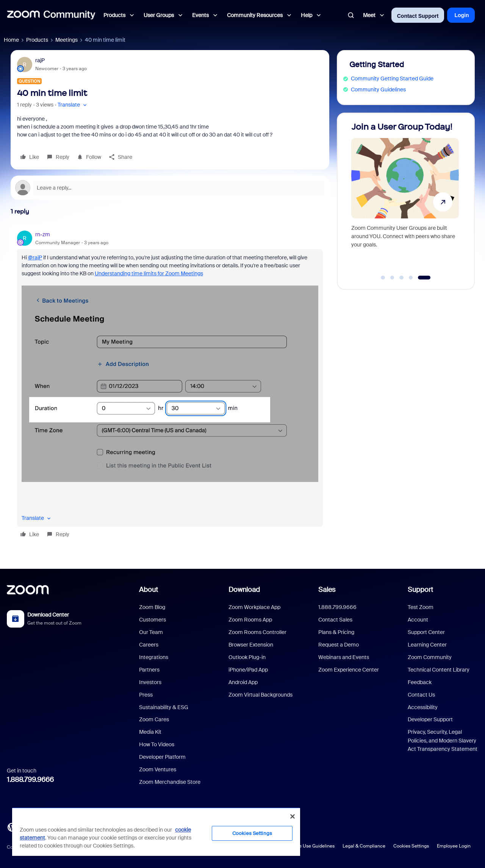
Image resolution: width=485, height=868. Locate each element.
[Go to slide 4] (411, 278)
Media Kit (150, 732)
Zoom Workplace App (254, 607)
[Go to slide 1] (383, 278)
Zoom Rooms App (250, 620)
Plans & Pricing (336, 632)
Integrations (154, 657)
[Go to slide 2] (392, 278)
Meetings (66, 40)
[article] (170, 386)
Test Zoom (421, 607)
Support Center (426, 632)
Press (146, 695)
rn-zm (43, 234)
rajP (40, 60)
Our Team (151, 632)
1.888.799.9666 (30, 780)
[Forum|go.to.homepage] (51, 15)
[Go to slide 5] (424, 278)
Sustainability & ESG (164, 707)
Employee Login (454, 846)
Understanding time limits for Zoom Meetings (149, 273)
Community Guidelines (378, 89)
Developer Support (430, 719)
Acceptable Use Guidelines (306, 846)
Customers (153, 620)
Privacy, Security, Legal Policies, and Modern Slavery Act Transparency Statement (443, 740)
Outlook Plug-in (247, 657)
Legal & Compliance (364, 846)
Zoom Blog (152, 607)
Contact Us (421, 695)
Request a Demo (339, 645)
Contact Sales (335, 620)
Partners (149, 670)
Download (244, 590)
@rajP (35, 257)
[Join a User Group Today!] (405, 198)
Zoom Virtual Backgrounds (260, 695)
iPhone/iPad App (248, 670)
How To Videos (157, 744)
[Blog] (12, 827)
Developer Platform (162, 757)
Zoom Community (430, 657)
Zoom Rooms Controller (257, 632)
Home (11, 40)
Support (420, 590)
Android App (243, 682)
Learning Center (427, 645)
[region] (156, 832)
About (149, 590)
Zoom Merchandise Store (170, 782)
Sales (327, 590)
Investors (150, 682)
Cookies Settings (411, 846)
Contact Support (418, 16)
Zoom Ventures (158, 769)
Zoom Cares (154, 719)
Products (37, 40)
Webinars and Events (344, 657)
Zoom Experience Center (349, 670)
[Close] (293, 816)
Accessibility (423, 707)
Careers (149, 645)
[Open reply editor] (170, 188)
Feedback (420, 682)
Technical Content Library (439, 670)
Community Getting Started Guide (392, 78)
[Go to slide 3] (402, 278)
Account (418, 620)
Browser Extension (251, 645)
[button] (73, 105)
